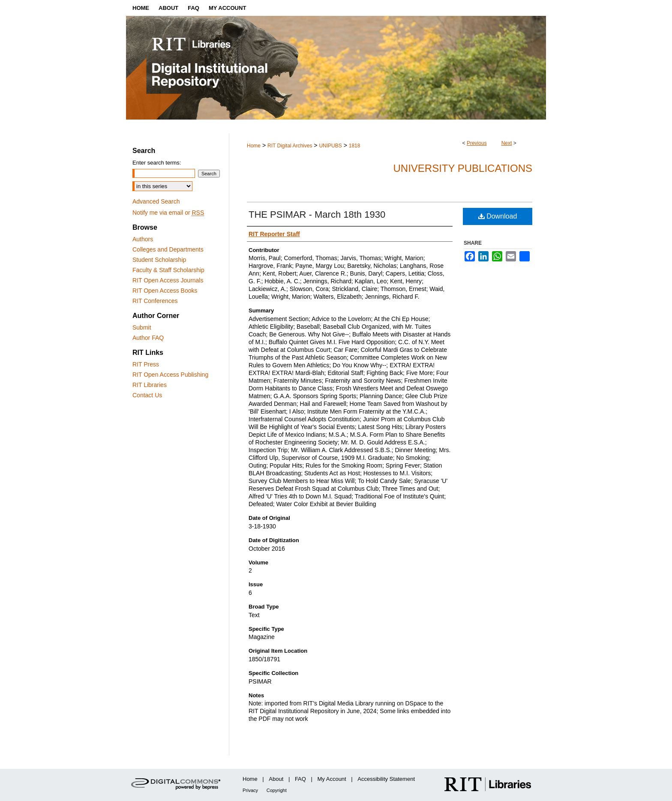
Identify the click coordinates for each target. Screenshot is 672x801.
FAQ (300, 779)
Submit (142, 327)
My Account (332, 779)
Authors (143, 239)
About (276, 779)
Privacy (250, 790)
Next (507, 143)
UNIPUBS (330, 146)
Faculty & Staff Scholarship (168, 270)
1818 (355, 146)
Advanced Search (156, 201)
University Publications (463, 168)
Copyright (277, 790)
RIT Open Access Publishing (170, 375)
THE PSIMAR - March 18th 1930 (317, 214)
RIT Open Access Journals (168, 280)
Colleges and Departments (168, 249)
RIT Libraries (150, 385)
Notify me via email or (168, 213)
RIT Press (146, 364)
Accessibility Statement (386, 779)
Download (498, 216)
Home (254, 146)
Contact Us (147, 395)
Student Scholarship (159, 260)
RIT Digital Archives (290, 146)
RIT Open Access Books (165, 291)
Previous (477, 143)
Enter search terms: (157, 163)
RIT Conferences (155, 301)
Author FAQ (148, 338)
